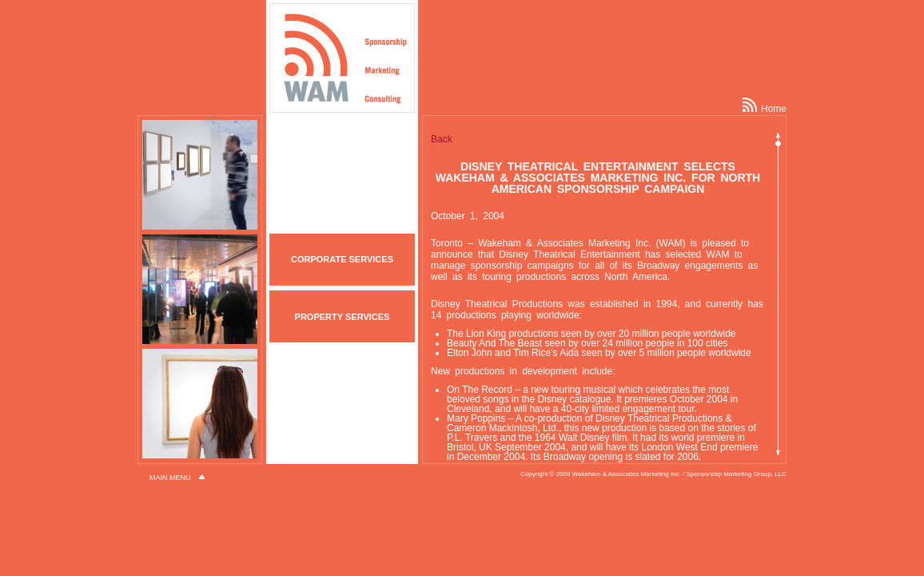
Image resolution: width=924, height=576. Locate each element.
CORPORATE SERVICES (342, 259)
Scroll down (778, 456)
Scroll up (778, 132)
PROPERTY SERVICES (343, 317)
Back (442, 139)
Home (765, 109)
